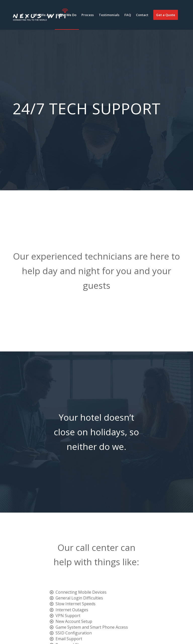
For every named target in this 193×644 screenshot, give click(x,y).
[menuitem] (43, 15)
